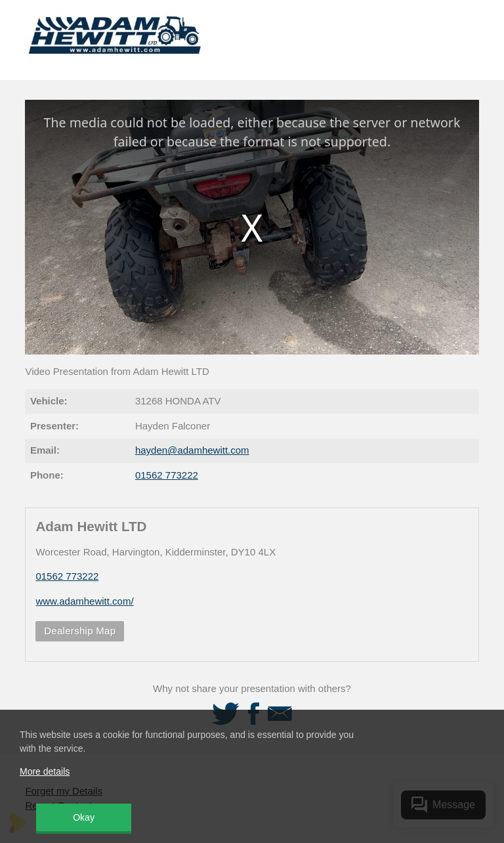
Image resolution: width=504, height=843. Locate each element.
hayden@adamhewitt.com (192, 450)
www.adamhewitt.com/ (84, 601)
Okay (84, 817)
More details (45, 771)
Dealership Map (80, 631)
